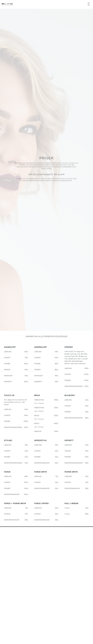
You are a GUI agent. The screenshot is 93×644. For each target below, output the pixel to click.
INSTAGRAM (67, 167)
